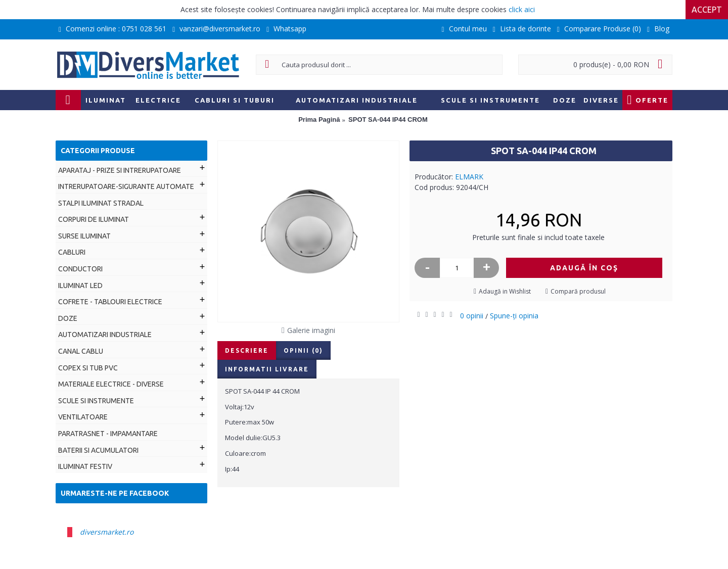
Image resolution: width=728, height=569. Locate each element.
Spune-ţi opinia (514, 316)
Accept (707, 10)
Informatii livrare (267, 369)
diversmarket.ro (107, 532)
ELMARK (469, 177)
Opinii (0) (303, 350)
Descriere (247, 350)
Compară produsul (578, 291)
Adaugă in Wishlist (505, 291)
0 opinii (472, 316)
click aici (522, 9)
